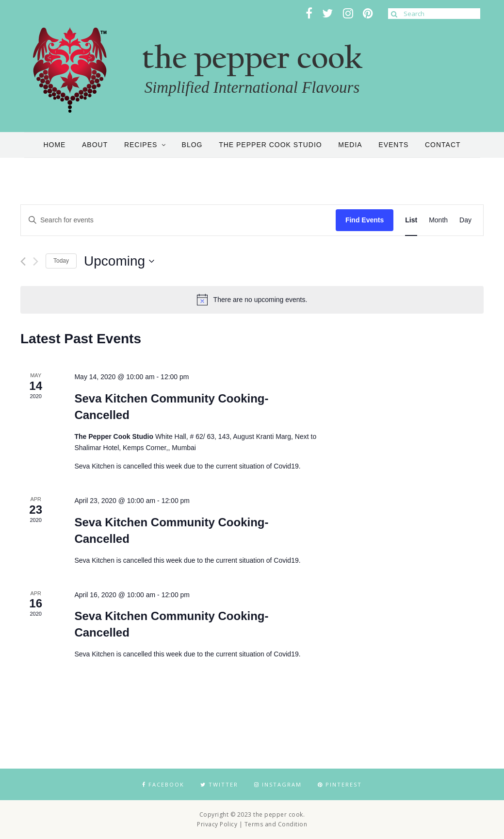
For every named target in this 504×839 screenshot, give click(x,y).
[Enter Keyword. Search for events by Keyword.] (178, 220)
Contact (443, 145)
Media (350, 145)
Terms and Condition (276, 824)
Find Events (365, 220)
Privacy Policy (217, 824)
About (95, 145)
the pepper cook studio (270, 145)
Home (54, 145)
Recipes (141, 145)
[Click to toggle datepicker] (119, 261)
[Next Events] (36, 261)
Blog (192, 145)
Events (393, 145)
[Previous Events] (23, 261)
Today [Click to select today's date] (61, 261)
